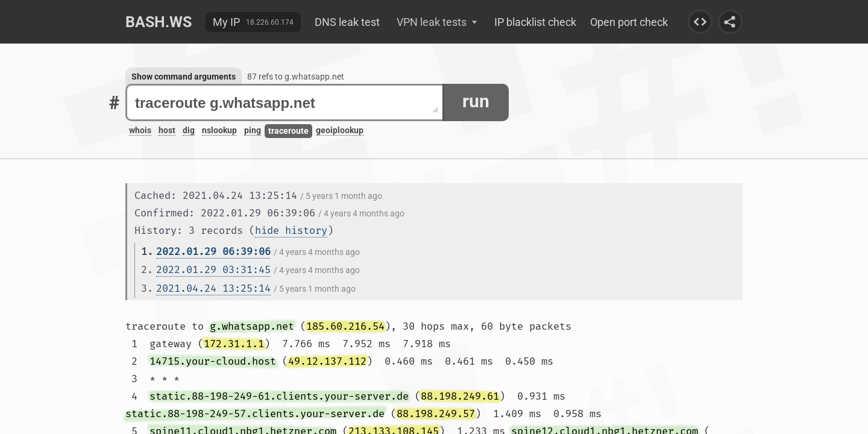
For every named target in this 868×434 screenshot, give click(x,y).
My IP (226, 22)
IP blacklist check (535, 22)
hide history (291, 231)
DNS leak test (347, 22)
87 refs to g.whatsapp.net (296, 77)
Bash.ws (159, 22)
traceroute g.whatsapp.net (287, 103)
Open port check (629, 22)
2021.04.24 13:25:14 (213, 288)
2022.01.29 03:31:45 (213, 270)
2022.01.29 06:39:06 (213, 252)
